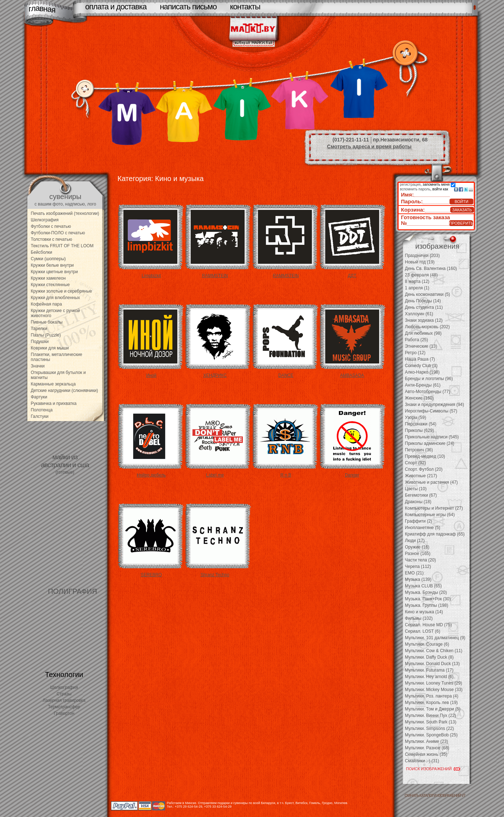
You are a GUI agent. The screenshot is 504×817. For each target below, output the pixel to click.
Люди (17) (415, 541)
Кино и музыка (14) (424, 612)
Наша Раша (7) (420, 359)
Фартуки (39, 397)
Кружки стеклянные (50, 285)
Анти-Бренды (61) (423, 385)
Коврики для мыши (50, 348)
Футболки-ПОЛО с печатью (58, 233)
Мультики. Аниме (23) (427, 741)
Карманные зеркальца (53, 384)
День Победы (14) (423, 301)
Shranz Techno (215, 575)
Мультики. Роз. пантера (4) (432, 696)
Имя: (408, 195)
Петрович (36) (419, 450)
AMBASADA (352, 375)
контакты (245, 7)
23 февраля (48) (421, 275)
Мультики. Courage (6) (427, 644)
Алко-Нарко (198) (422, 372)
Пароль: (412, 201)
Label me (215, 475)
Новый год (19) (420, 262)
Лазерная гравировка (64, 700)
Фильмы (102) (419, 618)
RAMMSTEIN (215, 276)
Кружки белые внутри (53, 265)
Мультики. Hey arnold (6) (429, 677)
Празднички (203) (423, 256)
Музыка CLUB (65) (423, 586)
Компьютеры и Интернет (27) (434, 508)
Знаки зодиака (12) (424, 320)
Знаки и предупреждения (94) (435, 405)
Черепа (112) (418, 567)
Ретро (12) (415, 353)
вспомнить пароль (415, 189)
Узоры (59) (416, 417)
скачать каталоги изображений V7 (435, 796)
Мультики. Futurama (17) (429, 670)
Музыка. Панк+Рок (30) (428, 599)
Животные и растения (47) (432, 482)
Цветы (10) (416, 489)
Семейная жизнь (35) (426, 754)
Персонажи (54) (421, 424)
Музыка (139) (418, 579)
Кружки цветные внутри (55, 272)
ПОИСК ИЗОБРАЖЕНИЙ (429, 769)
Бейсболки (42, 252)
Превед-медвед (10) (425, 456)
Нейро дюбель (151, 475)
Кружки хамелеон (48, 278)
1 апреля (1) (417, 288)
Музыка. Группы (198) (427, 605)
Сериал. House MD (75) (428, 625)
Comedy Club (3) (421, 366)
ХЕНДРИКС (215, 375)
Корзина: (413, 210)
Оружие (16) (417, 547)
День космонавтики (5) (428, 294)
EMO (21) (414, 573)
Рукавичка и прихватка (54, 403)
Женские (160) (419, 398)
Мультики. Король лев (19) (432, 703)
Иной (151, 375)
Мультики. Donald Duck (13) (432, 664)
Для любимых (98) (423, 333)
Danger (352, 475)
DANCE (286, 375)
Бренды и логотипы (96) (429, 379)
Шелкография (45, 220)
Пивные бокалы (47, 322)
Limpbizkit (151, 276)
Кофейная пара (47, 304)
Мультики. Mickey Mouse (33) (434, 690)
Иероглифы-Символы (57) (431, 411)
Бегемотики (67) (421, 495)
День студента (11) (424, 307)
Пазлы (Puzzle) (46, 335)
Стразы (64, 694)
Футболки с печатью (51, 226)
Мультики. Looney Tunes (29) (434, 683)
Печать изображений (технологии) (65, 213)
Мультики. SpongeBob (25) (431, 735)
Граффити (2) (419, 521)
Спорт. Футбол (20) (424, 469)
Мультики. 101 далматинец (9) (435, 638)
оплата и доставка (116, 7)
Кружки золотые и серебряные (62, 291)
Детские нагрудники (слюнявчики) (65, 391)
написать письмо (188, 7)
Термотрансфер (64, 707)
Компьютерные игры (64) (430, 515)
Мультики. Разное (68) (427, 748)
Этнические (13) (421, 346)
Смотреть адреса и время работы (369, 146)
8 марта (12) (417, 281)
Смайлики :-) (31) (422, 761)
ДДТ (352, 276)
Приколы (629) (420, 430)
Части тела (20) (421, 560)
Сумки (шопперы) (48, 259)
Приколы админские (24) (430, 443)
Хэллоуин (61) (419, 314)
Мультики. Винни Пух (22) (431, 716)
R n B (286, 475)
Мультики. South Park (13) (431, 722)
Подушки (40, 342)
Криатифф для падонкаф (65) (435, 534)
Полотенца (42, 410)
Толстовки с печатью (52, 239)
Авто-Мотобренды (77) (428, 392)
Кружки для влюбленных (56, 298)
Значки (38, 366)
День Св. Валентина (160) (431, 268)
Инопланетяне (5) (423, 528)
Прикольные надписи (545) (432, 437)
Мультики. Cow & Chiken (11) (434, 651)
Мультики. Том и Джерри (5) (433, 709)
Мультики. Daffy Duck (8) (429, 657)
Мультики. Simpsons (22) (430, 728)
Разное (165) (418, 554)
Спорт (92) (416, 463)
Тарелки (39, 329)
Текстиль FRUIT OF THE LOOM (62, 246)
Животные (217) (421, 476)
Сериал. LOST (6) (423, 631)
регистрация (410, 184)
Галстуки (40, 416)
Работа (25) (417, 340)
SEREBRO (151, 575)
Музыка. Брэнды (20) (426, 592)
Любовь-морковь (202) (428, 327)
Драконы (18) (418, 502)
